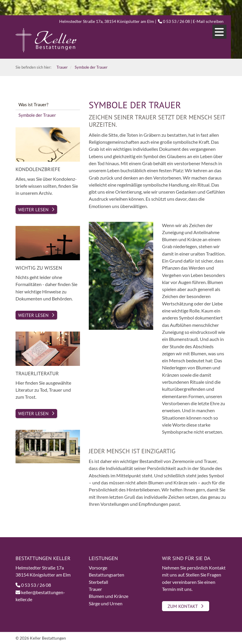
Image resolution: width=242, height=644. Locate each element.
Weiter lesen (33, 413)
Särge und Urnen (106, 603)
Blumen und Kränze (109, 596)
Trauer (95, 589)
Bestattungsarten (106, 575)
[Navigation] (219, 32)
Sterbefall (98, 582)
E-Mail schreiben (208, 21)
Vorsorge (98, 568)
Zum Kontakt (183, 606)
